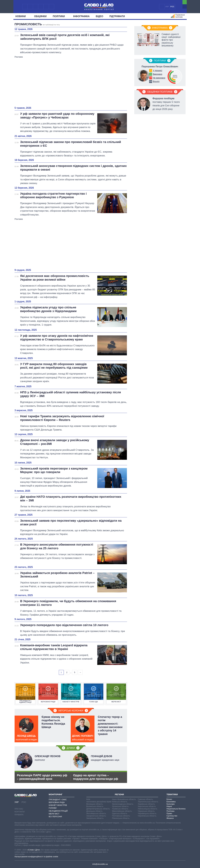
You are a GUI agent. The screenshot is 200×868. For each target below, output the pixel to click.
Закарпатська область (96, 816)
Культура (171, 804)
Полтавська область (121, 816)
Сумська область (145, 799)
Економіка (171, 802)
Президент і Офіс (58, 800)
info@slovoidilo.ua (100, 864)
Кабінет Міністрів (58, 805)
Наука (169, 806)
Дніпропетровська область (98, 809)
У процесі (157, 70)
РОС (172, 7)
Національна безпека (176, 809)
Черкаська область (146, 811)
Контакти (20, 812)
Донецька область (94, 811)
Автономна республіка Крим (99, 802)
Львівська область (120, 809)
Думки (71, 748)
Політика (170, 811)
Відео (100, 16)
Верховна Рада (57, 802)
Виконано (158, 74)
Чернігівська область (147, 816)
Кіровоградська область (123, 804)
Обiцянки (40, 16)
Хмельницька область (148, 809)
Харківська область (146, 804)
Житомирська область (96, 813)
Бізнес (169, 799)
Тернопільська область (148, 802)
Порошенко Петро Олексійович (160, 67)
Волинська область (95, 806)
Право (169, 813)
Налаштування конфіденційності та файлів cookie (36, 857)
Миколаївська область (122, 811)
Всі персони (55, 817)
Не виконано (159, 78)
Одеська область (120, 813)
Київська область (120, 802)
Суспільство (172, 816)
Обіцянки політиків (160, 92)
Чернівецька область (147, 813)
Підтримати (117, 16)
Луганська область (120, 806)
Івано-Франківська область (124, 799)
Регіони (119, 794)
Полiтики (60, 16)
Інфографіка (81, 16)
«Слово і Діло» (34, 850)
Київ (88, 799)
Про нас (19, 809)
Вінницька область (95, 804)
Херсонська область (147, 806)
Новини (22, 16)
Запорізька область (95, 818)
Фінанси (170, 818)
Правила (19, 815)
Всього (156, 81)
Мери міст (54, 814)
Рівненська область (121, 818)
